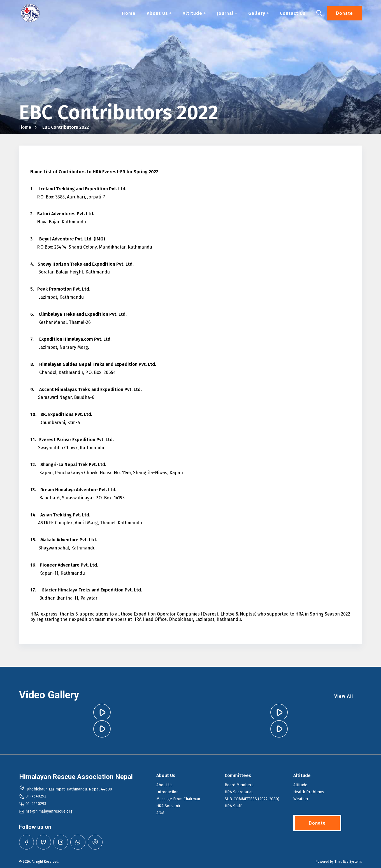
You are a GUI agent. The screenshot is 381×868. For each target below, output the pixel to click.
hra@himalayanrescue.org (49, 811)
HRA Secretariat (239, 792)
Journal (227, 14)
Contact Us (293, 14)
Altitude (194, 14)
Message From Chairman (178, 799)
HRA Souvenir (168, 806)
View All (344, 696)
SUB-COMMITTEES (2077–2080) (252, 799)
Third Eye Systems (348, 862)
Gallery (258, 14)
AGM (160, 813)
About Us (159, 14)
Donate (344, 14)
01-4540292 (36, 796)
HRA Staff (233, 806)
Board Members (239, 785)
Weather (301, 799)
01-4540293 (36, 804)
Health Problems (309, 792)
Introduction (167, 792)
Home (129, 14)
